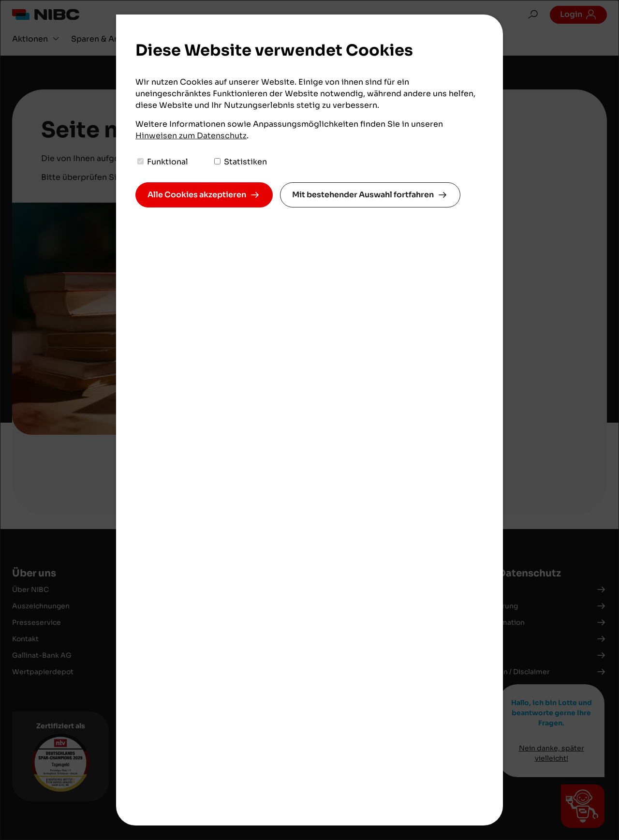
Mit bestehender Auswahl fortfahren (363, 195)
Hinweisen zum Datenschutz (191, 136)
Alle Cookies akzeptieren (197, 195)
